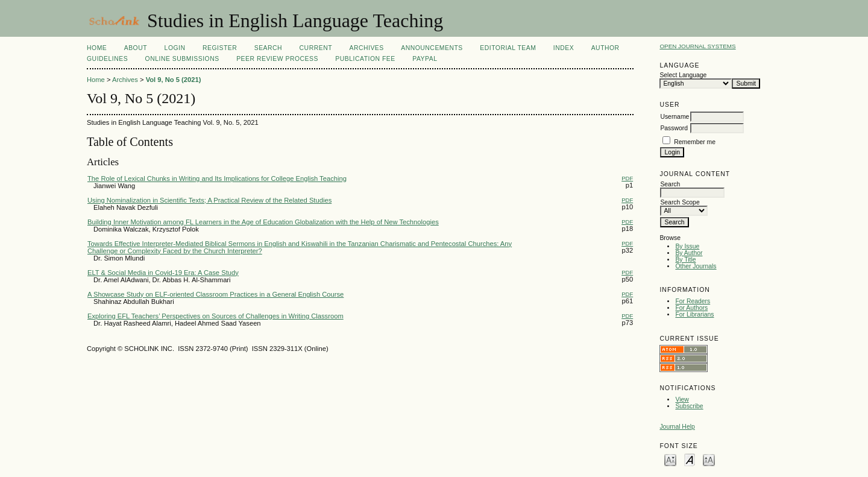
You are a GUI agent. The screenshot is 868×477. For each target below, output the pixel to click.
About (136, 48)
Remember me (695, 142)
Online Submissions (182, 59)
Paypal (425, 59)
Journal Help (677, 427)
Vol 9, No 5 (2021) (174, 80)
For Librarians (694, 314)
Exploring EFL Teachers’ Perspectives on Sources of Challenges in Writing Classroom (215, 316)
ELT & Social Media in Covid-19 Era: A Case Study (163, 273)
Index (564, 48)
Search (268, 48)
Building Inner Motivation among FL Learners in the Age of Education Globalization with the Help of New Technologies (263, 222)
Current (316, 48)
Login (175, 48)
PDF (627, 178)
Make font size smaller (670, 459)
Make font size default (690, 459)
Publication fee (365, 59)
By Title (685, 260)
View (682, 400)
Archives (366, 48)
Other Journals (696, 266)
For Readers (693, 301)
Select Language (683, 75)
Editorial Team (508, 48)
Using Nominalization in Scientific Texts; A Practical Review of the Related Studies (209, 200)
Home (97, 48)
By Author (689, 253)
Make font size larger (709, 459)
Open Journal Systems (697, 46)
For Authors (691, 308)
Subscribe (689, 406)
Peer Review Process (277, 59)
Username (675, 117)
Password (674, 128)
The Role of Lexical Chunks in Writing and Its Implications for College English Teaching (217, 178)
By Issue (687, 246)
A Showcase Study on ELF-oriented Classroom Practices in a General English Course (215, 294)
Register (220, 48)
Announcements (432, 48)
